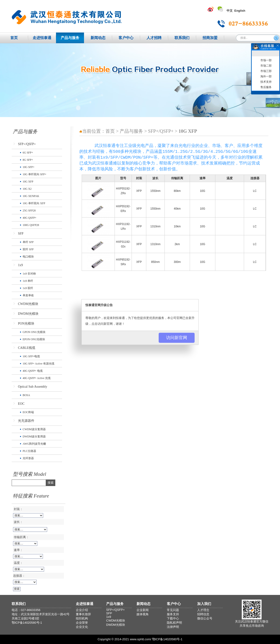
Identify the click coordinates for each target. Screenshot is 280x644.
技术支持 (266, 82)
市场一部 (266, 60)
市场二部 (266, 66)
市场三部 (266, 71)
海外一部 (266, 76)
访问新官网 (177, 338)
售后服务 (266, 87)
